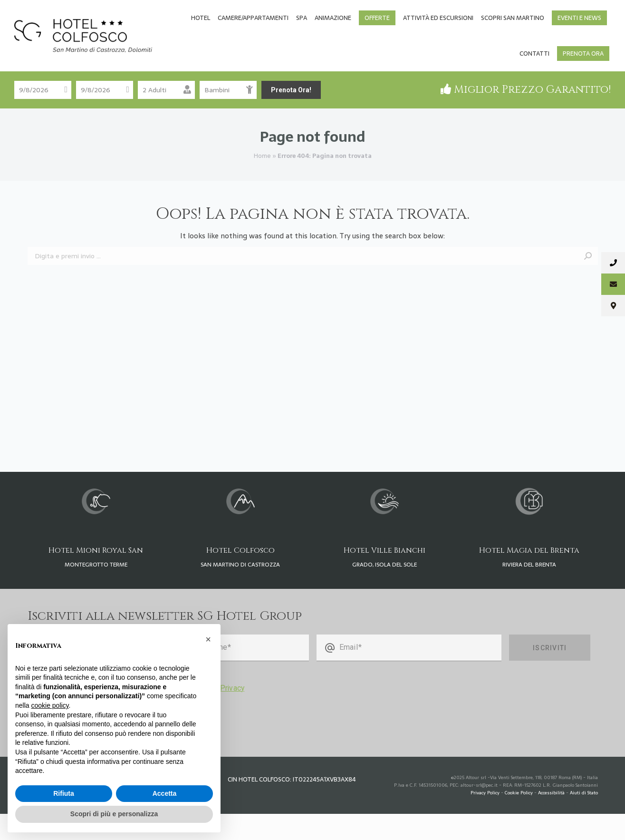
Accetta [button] (165, 793)
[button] (208, 639)
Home (262, 182)
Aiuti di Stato (584, 819)
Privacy (232, 714)
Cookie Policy (519, 819)
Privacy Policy (485, 819)
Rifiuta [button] (64, 793)
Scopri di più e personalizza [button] (114, 814)
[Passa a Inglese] (522, 15)
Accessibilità (551, 819)
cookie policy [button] (50, 705)
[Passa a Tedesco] (501, 15)
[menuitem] (201, 44)
